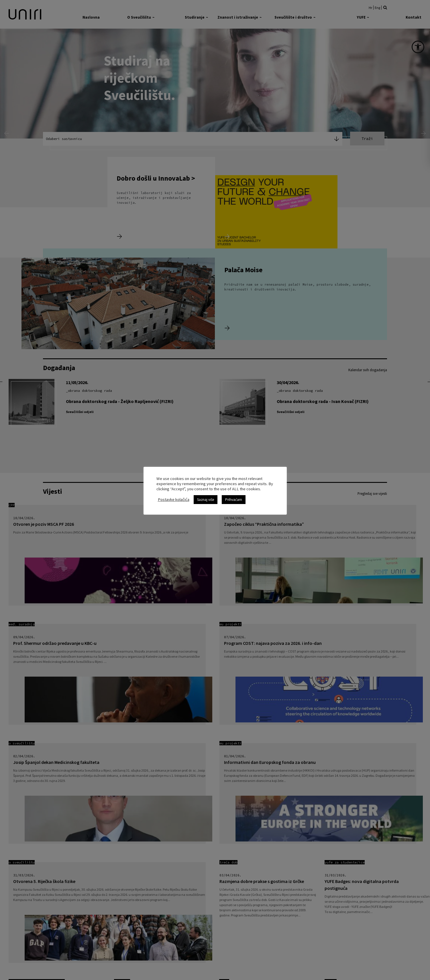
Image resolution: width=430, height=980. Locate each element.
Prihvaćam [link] (234, 500)
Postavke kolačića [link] (174, 499)
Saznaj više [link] (206, 500)
